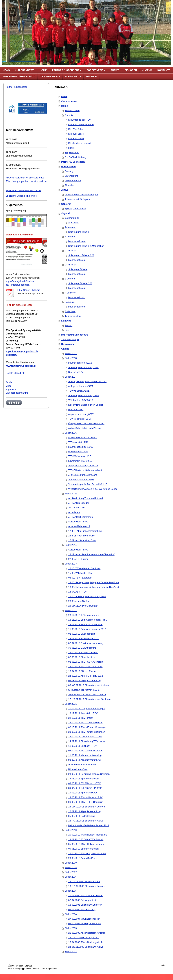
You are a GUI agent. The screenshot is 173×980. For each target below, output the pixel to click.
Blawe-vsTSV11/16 (78, 452)
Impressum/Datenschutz (75, 335)
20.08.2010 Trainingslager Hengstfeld (88, 835)
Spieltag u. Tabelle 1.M (80, 283)
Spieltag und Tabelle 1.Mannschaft (86, 246)
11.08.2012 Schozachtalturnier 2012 (87, 629)
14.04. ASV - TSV (77, 592)
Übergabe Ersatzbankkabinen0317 (86, 424)
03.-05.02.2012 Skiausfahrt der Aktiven (88, 685)
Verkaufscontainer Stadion (82, 765)
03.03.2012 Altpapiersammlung (84, 681)
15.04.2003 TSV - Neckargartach (85, 942)
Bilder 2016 (71, 433)
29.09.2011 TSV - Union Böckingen (87, 732)
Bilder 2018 (71, 358)
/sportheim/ (11, 355)
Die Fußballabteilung (76, 157)
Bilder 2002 (71, 952)
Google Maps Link (15, 373)
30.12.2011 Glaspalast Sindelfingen (87, 709)
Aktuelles (70, 185)
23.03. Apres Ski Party (80, 601)
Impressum (11, 389)
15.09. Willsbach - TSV (80, 573)
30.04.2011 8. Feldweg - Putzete (85, 788)
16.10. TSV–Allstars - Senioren (84, 568)
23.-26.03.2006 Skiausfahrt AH (84, 881)
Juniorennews (69, 101)
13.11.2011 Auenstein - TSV (83, 713)
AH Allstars (74, 512)
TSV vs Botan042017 (79, 391)
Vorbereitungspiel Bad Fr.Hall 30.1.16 (88, 484)
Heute (71, 148)
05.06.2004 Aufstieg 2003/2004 (85, 923)
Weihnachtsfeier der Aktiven (83, 438)
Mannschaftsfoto (77, 241)
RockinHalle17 (76, 409)
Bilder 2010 (71, 830)
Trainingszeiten (73, 316)
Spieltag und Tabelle (75, 209)
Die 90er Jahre (76, 138)
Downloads (67, 344)
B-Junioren (71, 237)
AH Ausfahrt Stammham (81, 517)
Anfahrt (9, 382)
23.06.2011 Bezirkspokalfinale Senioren (89, 774)
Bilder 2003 (71, 928)
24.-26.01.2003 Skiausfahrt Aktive (86, 947)
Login (162, 965)
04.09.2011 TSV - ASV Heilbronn (85, 751)
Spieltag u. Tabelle (78, 269)
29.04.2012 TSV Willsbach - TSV (85, 666)
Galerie (65, 349)
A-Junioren (71, 227)
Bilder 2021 (71, 353)
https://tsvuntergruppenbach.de (22, 351)
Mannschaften (72, 110)
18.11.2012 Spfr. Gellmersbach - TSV (88, 620)
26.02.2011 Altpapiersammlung (84, 811)
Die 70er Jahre (76, 129)
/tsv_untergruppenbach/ (18, 285)
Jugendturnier (72, 218)
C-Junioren (71, 251)
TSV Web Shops (70, 339)
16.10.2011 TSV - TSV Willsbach (85, 723)
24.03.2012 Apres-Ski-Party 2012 (86, 676)
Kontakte (66, 321)
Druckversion (15, 966)
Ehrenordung (72, 176)
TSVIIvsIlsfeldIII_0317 (80, 419)
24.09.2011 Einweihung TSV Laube (87, 741)
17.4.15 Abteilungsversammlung (85, 531)
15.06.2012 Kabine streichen (83, 652)
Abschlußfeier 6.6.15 (79, 526)
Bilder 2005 (71, 891)
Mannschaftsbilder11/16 (81, 447)
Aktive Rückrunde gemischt (83, 475)
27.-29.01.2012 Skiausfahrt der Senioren (89, 699)
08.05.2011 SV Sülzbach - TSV (85, 783)
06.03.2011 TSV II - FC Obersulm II (87, 802)
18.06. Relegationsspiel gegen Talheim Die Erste (94, 582)
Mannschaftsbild (77, 297)
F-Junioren (70, 293)
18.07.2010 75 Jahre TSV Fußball (86, 839)
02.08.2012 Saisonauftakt (82, 634)
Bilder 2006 (71, 877)
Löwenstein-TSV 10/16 (80, 461)
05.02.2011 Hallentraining (82, 816)
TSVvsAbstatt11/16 (78, 442)
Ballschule (70, 311)
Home (65, 106)
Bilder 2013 (71, 564)
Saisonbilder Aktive (78, 522)
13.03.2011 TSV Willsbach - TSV (85, 797)
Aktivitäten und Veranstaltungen (81, 195)
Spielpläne (74, 223)
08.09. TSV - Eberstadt (80, 578)
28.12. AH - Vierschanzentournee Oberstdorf (91, 554)
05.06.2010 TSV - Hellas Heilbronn (86, 844)
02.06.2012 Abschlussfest (82, 657)
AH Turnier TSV (76, 508)
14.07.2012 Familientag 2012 (83, 638)
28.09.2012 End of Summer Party (86, 624)
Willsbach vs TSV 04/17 (81, 400)
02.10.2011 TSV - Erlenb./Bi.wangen (87, 727)
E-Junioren (71, 279)
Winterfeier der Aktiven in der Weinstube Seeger (93, 489)
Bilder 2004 (71, 914)
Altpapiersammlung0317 (81, 414)
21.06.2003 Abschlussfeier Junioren (87, 933)
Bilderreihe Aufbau (78, 769)
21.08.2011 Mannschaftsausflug (85, 755)
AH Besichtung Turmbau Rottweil (86, 498)
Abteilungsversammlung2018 (83, 367)
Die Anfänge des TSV (79, 120)
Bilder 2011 (71, 704)
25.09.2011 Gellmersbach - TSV (85, 737)
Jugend (65, 213)
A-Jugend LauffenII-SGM (81, 480)
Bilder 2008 (71, 867)
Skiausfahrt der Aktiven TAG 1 (84, 690)
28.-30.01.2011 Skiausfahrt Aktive (86, 821)
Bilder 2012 (71, 610)
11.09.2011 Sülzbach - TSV (83, 746)
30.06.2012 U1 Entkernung (82, 648)
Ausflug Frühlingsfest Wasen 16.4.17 (87, 381)
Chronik (69, 115)
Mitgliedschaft (72, 152)
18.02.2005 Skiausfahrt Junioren (85, 905)
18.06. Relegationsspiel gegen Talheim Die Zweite (94, 587)
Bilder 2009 (71, 863)
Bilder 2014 (71, 545)
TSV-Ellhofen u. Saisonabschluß (85, 470)
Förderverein (68, 167)
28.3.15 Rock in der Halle (81, 536)
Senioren (66, 204)
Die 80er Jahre (76, 134)
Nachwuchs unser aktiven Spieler (86, 405)
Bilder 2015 (71, 494)
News (64, 96)
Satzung (69, 171)
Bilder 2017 (71, 377)
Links (8, 386)
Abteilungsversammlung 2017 (84, 395)
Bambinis (70, 302)
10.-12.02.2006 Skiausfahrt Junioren (87, 886)
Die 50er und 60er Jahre (81, 124)
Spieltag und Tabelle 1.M (81, 255)
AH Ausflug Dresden (79, 503)
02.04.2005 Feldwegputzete (83, 900)
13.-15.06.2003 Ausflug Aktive (84, 937)
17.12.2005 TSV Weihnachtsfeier (85, 895)
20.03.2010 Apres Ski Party (83, 858)
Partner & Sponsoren (16, 87)
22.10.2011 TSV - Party (81, 718)
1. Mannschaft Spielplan (77, 199)
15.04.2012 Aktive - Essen (82, 671)
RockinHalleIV (76, 372)
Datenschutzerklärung (17, 393)
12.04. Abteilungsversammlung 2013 (87, 596)
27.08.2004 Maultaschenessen (84, 919)
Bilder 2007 (71, 872)
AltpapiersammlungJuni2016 (83, 466)
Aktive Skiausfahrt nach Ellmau (84, 428)
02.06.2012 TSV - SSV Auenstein (86, 662)
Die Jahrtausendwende (80, 143)
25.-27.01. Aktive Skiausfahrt (83, 606)
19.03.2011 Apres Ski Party (83, 793)
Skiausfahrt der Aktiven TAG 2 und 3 (87, 695)
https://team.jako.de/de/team (20, 281)
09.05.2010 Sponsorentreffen (83, 849)
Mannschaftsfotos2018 (80, 363)
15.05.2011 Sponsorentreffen (83, 779)
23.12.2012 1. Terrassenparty (84, 615)
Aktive (65, 190)
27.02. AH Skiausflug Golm (82, 540)
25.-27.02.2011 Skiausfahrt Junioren (87, 807)
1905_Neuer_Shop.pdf (28, 290)
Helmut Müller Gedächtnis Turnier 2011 (89, 825)
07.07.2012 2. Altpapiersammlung (86, 643)
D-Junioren (71, 265)
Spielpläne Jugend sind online (21, 196)
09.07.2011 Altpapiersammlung (84, 760)
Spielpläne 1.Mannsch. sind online (23, 190)
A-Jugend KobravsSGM (81, 386)
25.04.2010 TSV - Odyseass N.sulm (87, 853)
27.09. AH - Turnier (78, 559)
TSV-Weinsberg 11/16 (80, 456)
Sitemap (28, 966)
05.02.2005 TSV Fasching (82, 909)
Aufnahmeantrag (74, 181)
